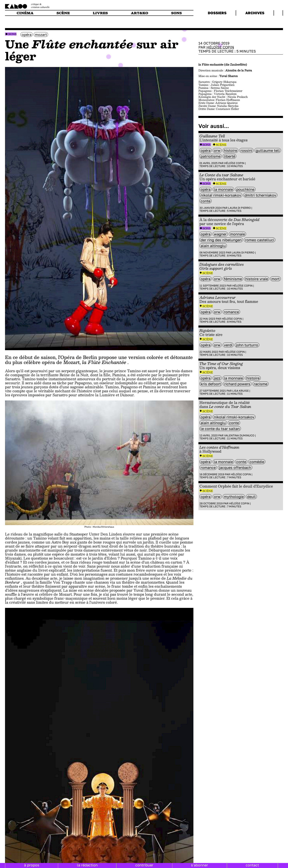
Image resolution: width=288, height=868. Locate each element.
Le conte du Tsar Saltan (220, 429)
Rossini (246, 150)
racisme (261, 384)
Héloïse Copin (220, 47)
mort (275, 279)
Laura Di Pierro (239, 208)
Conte (206, 201)
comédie (257, 462)
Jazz (217, 378)
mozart (41, 34)
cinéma (25, 13)
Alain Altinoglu (213, 246)
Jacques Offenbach (235, 467)
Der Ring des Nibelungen (221, 240)
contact (252, 865)
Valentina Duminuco (239, 435)
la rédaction (87, 865)
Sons (12, 34)
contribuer (144, 865)
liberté (229, 156)
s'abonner (200, 865)
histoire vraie (257, 279)
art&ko (139, 13)
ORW (217, 150)
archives (255, 13)
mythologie (234, 497)
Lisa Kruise (241, 391)
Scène (221, 145)
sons (176, 13)
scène (63, 13)
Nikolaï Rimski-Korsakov (221, 195)
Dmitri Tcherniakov (260, 195)
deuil (251, 497)
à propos (32, 865)
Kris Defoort (211, 384)
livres (100, 13)
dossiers (217, 13)
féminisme (233, 279)
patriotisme (211, 156)
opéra (27, 34)
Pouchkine (245, 189)
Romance (231, 312)
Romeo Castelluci (260, 240)
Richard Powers (237, 384)
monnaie (237, 234)
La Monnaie (223, 189)
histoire (230, 150)
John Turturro (247, 345)
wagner (220, 234)
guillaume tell (268, 150)
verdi (228, 345)
